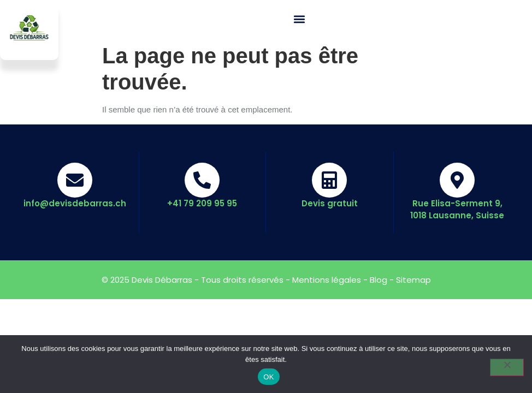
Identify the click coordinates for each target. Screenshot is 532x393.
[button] (300, 19)
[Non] (507, 367)
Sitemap (413, 280)
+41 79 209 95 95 (202, 203)
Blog (379, 280)
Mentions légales (327, 280)
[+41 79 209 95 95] (202, 180)
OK (268, 377)
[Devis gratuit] (329, 180)
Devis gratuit (330, 203)
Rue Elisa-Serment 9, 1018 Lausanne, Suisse (457, 210)
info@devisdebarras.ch (75, 203)
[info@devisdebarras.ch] (75, 180)
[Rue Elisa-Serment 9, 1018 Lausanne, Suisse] (457, 180)
